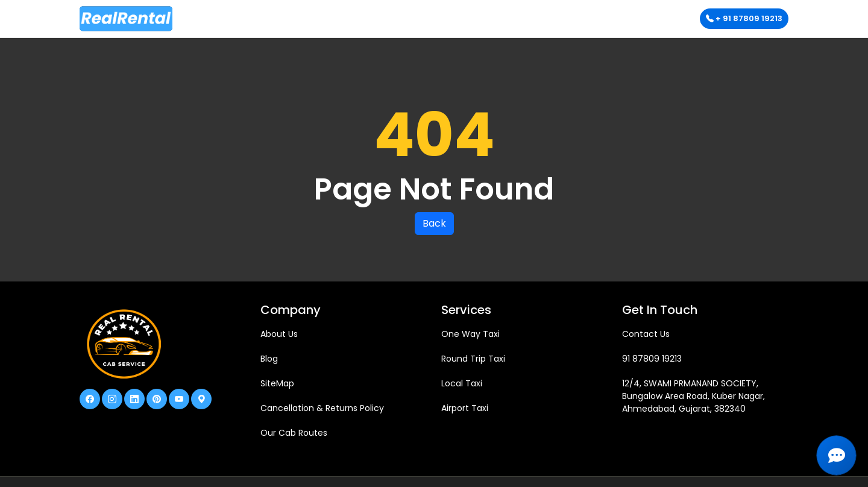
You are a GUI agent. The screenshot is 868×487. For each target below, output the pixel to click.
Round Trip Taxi (473, 359)
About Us (279, 334)
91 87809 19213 (652, 359)
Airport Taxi (465, 408)
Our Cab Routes (294, 433)
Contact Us (646, 334)
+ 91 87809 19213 (744, 18)
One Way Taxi (470, 334)
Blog (269, 359)
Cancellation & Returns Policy (322, 408)
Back (434, 223)
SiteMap (277, 383)
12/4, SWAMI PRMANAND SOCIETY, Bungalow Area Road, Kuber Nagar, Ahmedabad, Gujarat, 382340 (693, 396)
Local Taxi (462, 383)
